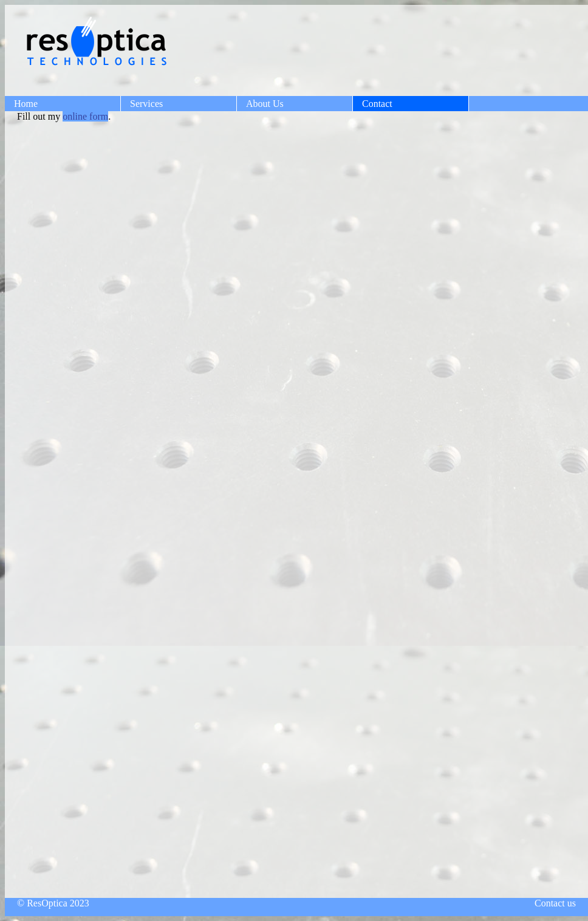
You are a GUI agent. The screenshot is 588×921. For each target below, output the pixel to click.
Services (146, 104)
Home (26, 104)
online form (85, 116)
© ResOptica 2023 (53, 903)
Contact (377, 104)
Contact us (555, 903)
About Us (265, 104)
